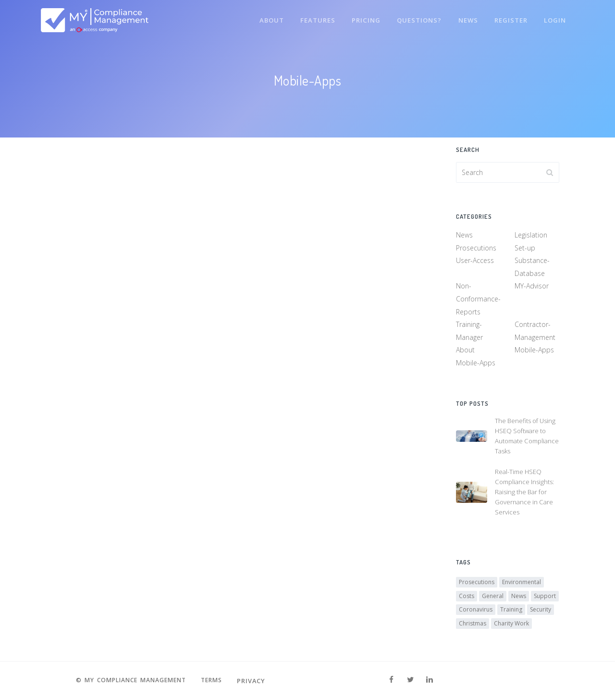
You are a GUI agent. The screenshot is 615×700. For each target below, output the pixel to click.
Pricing (363, 18)
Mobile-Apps (534, 351)
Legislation (531, 236)
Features (314, 18)
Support (545, 598)
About (266, 18)
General (493, 598)
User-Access (475, 261)
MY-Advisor (532, 287)
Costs (467, 598)
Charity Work (511, 625)
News (466, 18)
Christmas (473, 625)
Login (554, 18)
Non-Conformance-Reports (478, 300)
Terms (216, 681)
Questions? (416, 18)
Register (510, 18)
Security (541, 612)
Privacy (257, 681)
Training (511, 612)
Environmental (522, 584)
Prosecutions (476, 249)
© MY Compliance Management (130, 681)
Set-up (525, 249)
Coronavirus (476, 612)
